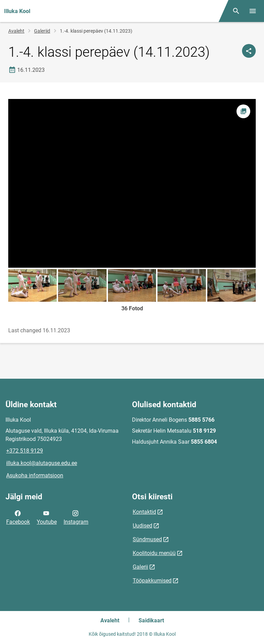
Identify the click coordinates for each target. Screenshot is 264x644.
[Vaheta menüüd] (253, 11)
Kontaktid (144, 512)
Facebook (18, 517)
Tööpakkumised (152, 581)
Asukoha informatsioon (35, 475)
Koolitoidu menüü (154, 553)
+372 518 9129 (25, 451)
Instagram (76, 517)
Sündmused (147, 539)
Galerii (140, 567)
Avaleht (16, 31)
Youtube (47, 517)
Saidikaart (151, 620)
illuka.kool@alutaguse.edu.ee (42, 463)
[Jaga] (249, 51)
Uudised (142, 526)
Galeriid (42, 31)
